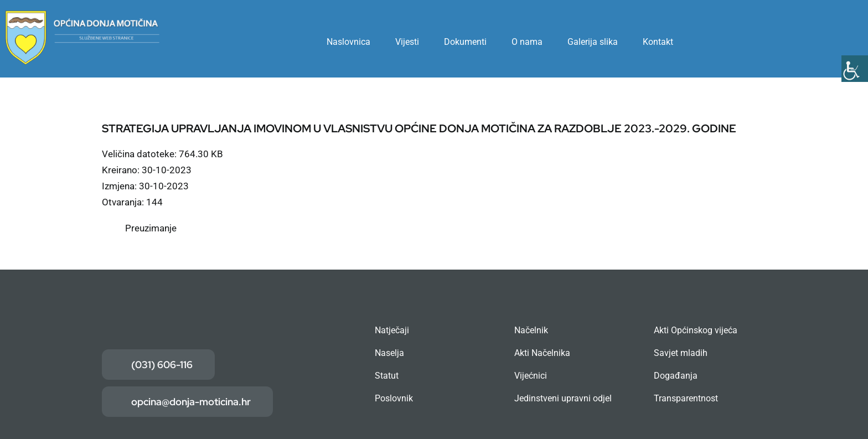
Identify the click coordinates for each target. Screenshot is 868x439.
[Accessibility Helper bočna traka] (855, 69)
